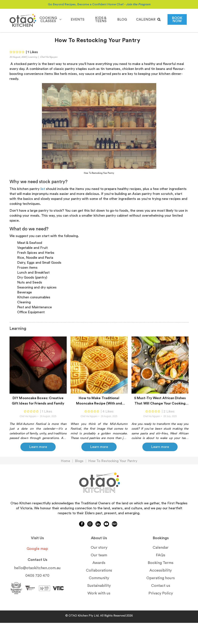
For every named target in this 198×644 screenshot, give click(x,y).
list (43, 189)
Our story (99, 548)
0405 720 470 (37, 576)
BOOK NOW (177, 19)
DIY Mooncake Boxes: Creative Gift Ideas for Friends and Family (38, 401)
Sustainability (99, 586)
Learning (33, 57)
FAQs (161, 555)
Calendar (161, 548)
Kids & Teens (101, 19)
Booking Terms (161, 563)
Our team (99, 555)
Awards (99, 563)
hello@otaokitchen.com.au (37, 568)
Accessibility (161, 570)
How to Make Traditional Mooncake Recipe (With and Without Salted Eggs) (99, 402)
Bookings (161, 538)
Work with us (99, 593)
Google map (37, 549)
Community (99, 578)
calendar (146, 19)
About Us (99, 538)
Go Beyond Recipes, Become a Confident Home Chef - (99, 4)
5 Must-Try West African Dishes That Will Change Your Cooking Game (160, 402)
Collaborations (99, 570)
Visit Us (37, 538)
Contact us (161, 586)
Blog (122, 19)
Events (78, 19)
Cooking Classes (51, 19)
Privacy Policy (161, 593)
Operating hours (161, 578)
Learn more (38, 447)
